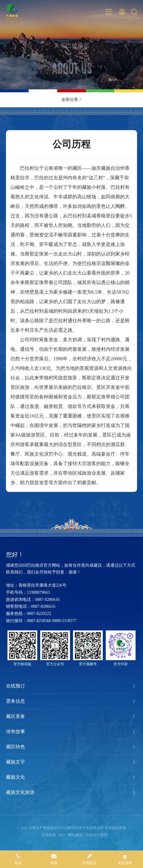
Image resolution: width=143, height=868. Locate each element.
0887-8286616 (47, 600)
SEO (62, 835)
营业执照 (49, 835)
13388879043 (38, 592)
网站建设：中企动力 (84, 835)
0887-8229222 (39, 614)
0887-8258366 (39, 621)
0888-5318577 (64, 621)
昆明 (104, 835)
